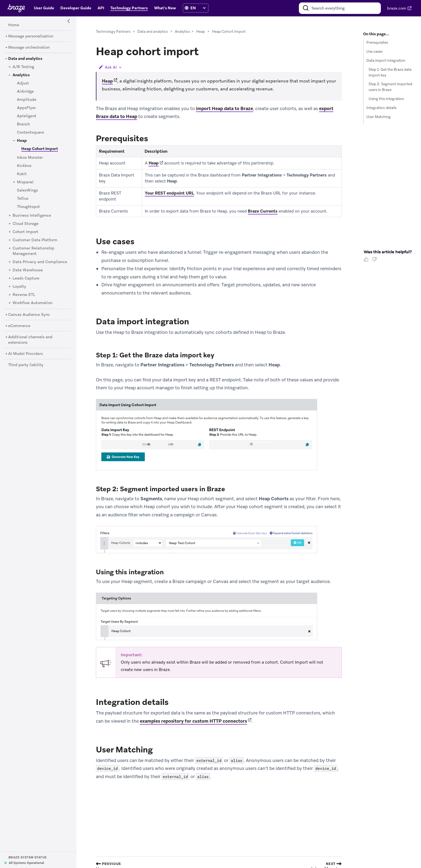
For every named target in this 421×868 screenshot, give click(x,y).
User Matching (379, 117)
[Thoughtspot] (28, 207)
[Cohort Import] (25, 232)
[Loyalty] (19, 287)
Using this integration (386, 99)
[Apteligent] (27, 116)
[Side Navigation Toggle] (69, 21)
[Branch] (23, 124)
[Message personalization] (31, 36)
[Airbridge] (25, 92)
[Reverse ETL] (24, 295)
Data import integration (386, 61)
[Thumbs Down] (376, 261)
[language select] (198, 8)
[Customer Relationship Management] (33, 251)
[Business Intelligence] (32, 216)
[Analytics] (21, 75)
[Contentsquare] (30, 133)
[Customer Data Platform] (35, 240)
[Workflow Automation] (33, 303)
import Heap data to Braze (224, 108)
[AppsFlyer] (26, 108)
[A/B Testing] (23, 67)
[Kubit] (22, 174)
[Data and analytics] (25, 59)
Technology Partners (113, 32)
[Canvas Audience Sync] (29, 315)
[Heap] (22, 141)
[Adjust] (23, 83)
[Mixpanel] (25, 182)
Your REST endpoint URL (169, 193)
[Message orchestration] (29, 48)
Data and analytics (153, 32)
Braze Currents (263, 211)
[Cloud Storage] (26, 224)
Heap (201, 32)
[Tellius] (23, 199)
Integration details (381, 108)
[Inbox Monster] (30, 158)
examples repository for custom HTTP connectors (193, 721)
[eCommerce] (19, 326)
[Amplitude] (27, 100)
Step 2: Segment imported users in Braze (390, 87)
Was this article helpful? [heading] (388, 252)
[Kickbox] (24, 166)
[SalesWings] (27, 190)
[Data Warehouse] (28, 270)
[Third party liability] (26, 365)
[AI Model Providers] (26, 354)
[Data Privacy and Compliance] (40, 262)
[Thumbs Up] (367, 261)
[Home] (14, 25)
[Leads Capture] (26, 278)
